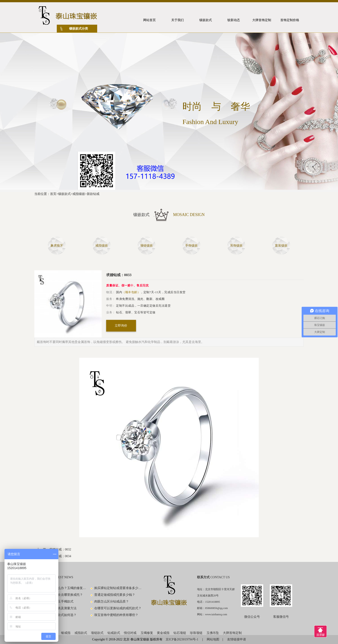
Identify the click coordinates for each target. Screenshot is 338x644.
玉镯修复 (147, 633)
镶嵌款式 (64, 194)
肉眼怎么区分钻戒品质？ (112, 601)
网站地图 (213, 639)
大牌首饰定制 (232, 633)
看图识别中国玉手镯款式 (56, 601)
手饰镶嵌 (191, 246)
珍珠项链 (196, 633)
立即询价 (121, 326)
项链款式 (97, 633)
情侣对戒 (130, 633)
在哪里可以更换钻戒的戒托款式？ (118, 608)
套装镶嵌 (281, 246)
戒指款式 (81, 633)
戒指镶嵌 (79, 194)
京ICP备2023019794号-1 (182, 639)
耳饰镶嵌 (236, 246)
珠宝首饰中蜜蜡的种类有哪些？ (116, 615)
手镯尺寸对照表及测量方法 (58, 608)
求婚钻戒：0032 (60, 549)
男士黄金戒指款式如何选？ (58, 615)
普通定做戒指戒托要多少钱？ (115, 595)
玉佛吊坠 (213, 633)
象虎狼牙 (57, 246)
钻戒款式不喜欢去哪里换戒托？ (61, 595)
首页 (53, 194)
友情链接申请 (237, 639)
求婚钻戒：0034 (60, 556)
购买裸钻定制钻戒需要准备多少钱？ (118, 588)
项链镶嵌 (147, 246)
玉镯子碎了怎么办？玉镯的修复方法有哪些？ (63, 588)
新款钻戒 (93, 194)
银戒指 (66, 633)
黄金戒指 (163, 633)
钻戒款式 (114, 633)
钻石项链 (180, 633)
